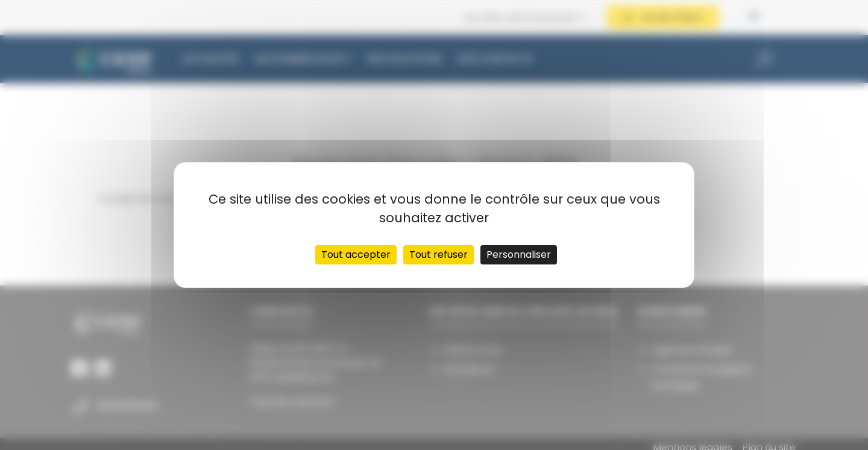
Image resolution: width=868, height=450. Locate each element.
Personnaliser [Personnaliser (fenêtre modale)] (519, 255)
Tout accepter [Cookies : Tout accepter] (356, 255)
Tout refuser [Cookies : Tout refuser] (439, 255)
